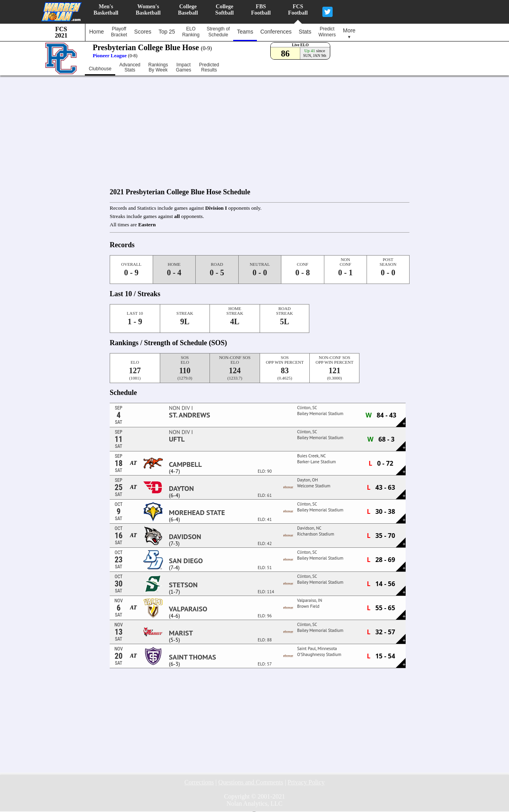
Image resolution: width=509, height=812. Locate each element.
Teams (245, 32)
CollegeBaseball (188, 10)
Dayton (181, 489)
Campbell (185, 464)
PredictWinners (327, 32)
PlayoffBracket (119, 32)
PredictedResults (209, 68)
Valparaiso (188, 609)
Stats (305, 32)
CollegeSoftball (225, 10)
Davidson (185, 537)
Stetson (183, 585)
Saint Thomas (193, 657)
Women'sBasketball (148, 10)
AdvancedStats (130, 68)
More (349, 33)
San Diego (186, 561)
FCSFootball (298, 10)
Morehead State (197, 513)
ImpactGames (184, 68)
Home (96, 32)
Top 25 (167, 32)
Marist (181, 633)
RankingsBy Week (158, 68)
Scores (143, 32)
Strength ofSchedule (218, 32)
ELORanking (191, 32)
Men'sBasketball (106, 10)
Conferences (276, 32)
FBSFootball (261, 10)
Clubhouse (100, 69)
